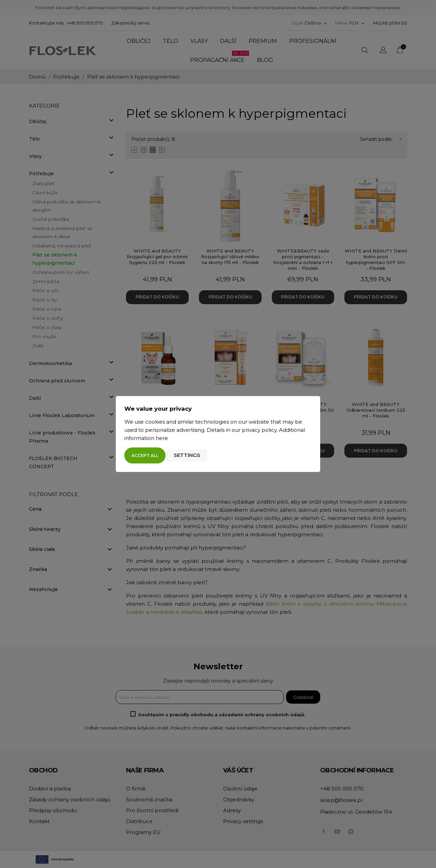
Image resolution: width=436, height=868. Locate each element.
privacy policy (259, 430)
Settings (187, 455)
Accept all (145, 455)
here (162, 438)
